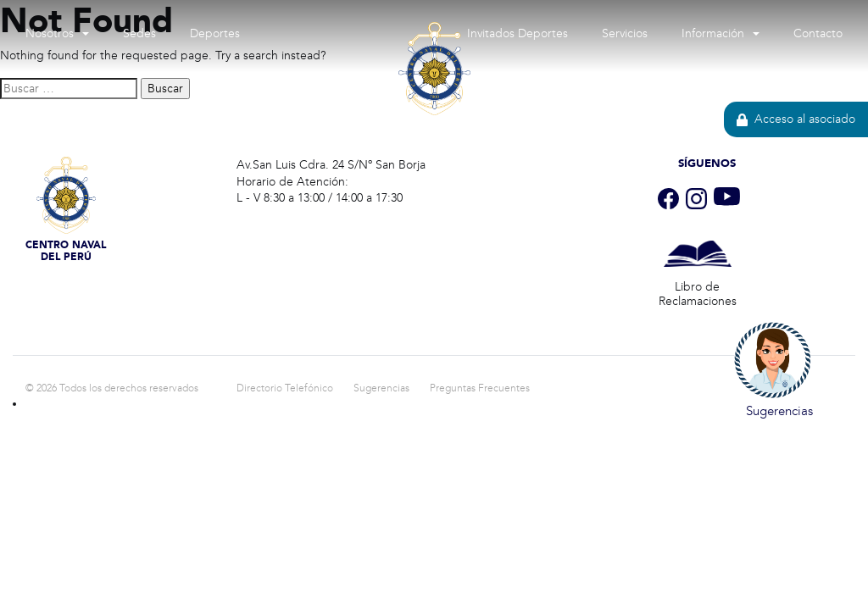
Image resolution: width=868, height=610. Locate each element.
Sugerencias (381, 388)
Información (713, 33)
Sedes (139, 33)
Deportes (215, 33)
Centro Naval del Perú (434, 193)
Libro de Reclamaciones (698, 294)
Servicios (625, 33)
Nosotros (50, 33)
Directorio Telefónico (285, 388)
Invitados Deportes (517, 33)
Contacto (818, 33)
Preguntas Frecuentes (480, 388)
